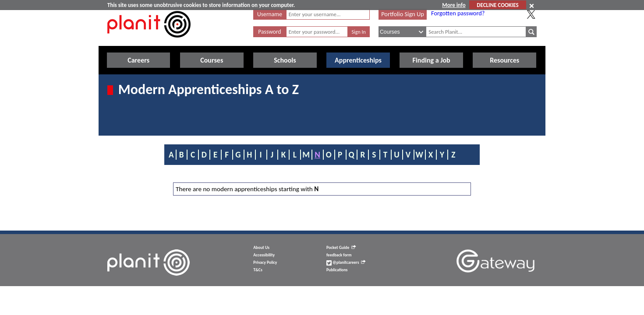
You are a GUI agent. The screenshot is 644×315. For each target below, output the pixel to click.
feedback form (339, 255)
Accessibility (264, 255)
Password (269, 32)
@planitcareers (346, 262)
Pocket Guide (341, 248)
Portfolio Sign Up (403, 14)
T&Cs (258, 270)
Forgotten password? (458, 13)
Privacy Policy (265, 262)
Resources (504, 60)
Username (270, 14)
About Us (261, 248)
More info (454, 5)
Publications (337, 270)
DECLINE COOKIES (497, 5)
